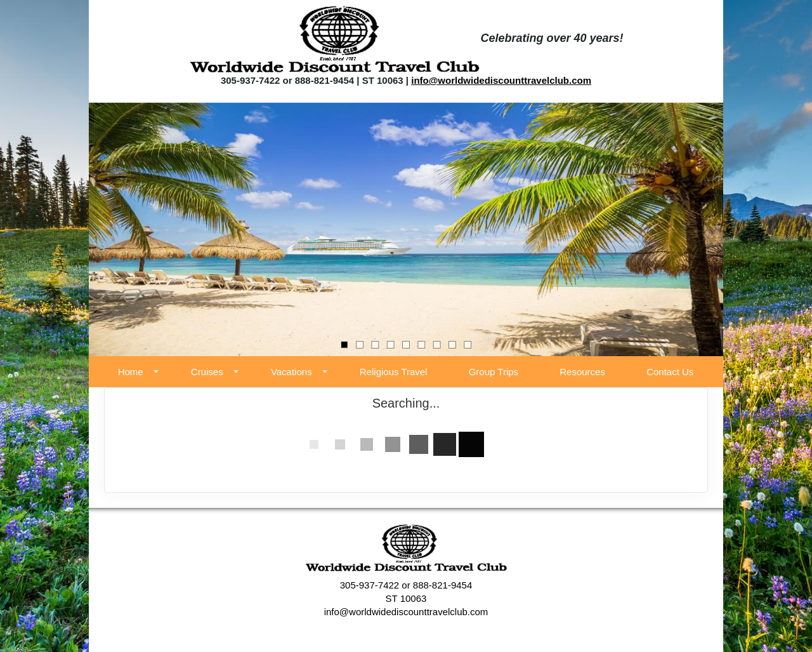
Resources (582, 372)
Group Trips (494, 372)
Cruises (207, 372)
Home (131, 372)
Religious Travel (394, 372)
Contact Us (670, 372)
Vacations (291, 372)
